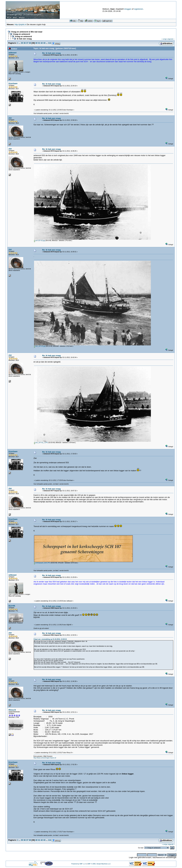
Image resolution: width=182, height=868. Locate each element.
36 (25, 43)
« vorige (164, 39)
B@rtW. (12, 606)
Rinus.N (12, 710)
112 (50, 43)
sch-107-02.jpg (40, 241)
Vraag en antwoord (21, 34)
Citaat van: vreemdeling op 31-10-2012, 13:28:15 (50, 639)
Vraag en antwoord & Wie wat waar (27, 32)
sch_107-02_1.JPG (41, 443)
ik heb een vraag (24, 39)
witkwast (13, 53)
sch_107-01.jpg (40, 346)
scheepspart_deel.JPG (42, 563)
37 (27, 43)
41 (39, 43)
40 (36, 43)
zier (10, 118)
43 (44, 43)
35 (22, 43)
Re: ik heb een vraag (51, 53)
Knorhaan (13, 83)
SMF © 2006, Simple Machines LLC (99, 864)
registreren (138, 9)
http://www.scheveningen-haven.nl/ (45, 758)
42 (42, 43)
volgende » (171, 39)
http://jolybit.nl (20, 24)
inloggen (128, 9)
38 (30, 43)
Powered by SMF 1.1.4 (79, 864)
